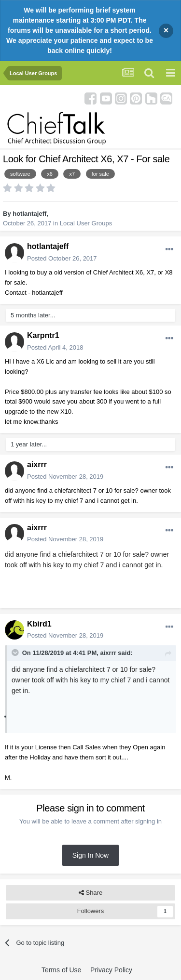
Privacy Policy (111, 970)
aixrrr (37, 464)
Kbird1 (39, 624)
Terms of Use (61, 970)
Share (90, 893)
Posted (62, 258)
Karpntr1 (43, 335)
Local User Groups (86, 223)
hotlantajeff (29, 214)
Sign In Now (90, 855)
